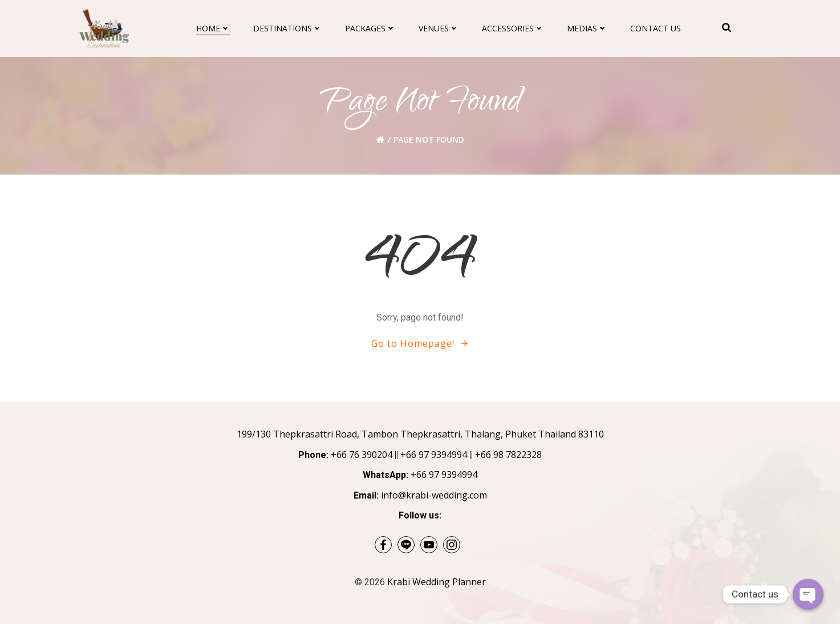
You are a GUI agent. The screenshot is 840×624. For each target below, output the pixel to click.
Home (213, 28)
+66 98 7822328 (508, 455)
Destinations (288, 28)
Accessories (513, 28)
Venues (439, 28)
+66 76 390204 (362, 455)
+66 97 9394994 (434, 455)
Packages (370, 28)
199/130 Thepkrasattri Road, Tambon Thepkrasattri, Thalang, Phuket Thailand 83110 (420, 434)
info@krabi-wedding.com (434, 495)
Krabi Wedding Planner (437, 582)
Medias (587, 28)
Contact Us (656, 28)
